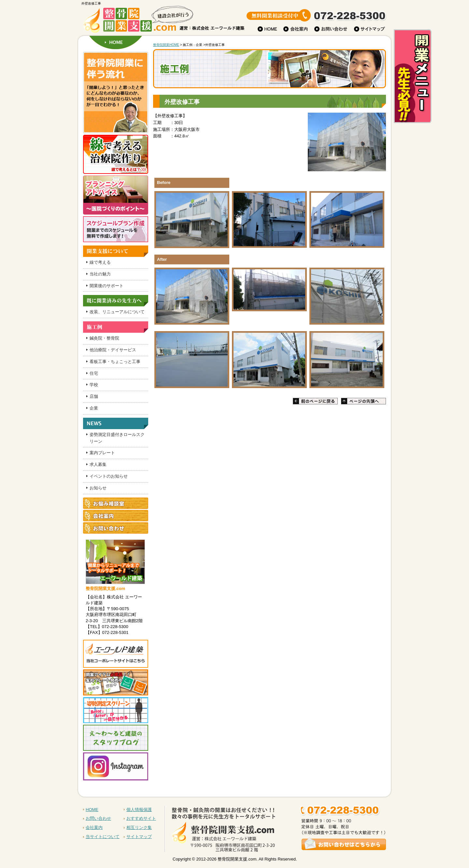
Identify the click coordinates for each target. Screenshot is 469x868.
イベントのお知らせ (109, 476)
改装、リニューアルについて (117, 312)
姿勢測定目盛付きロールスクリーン (117, 438)
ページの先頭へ (363, 401)
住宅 (94, 373)
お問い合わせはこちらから (281, 825)
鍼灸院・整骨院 (104, 338)
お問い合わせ (98, 818)
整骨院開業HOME (166, 45)
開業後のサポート (107, 286)
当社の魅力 (100, 274)
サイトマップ (139, 837)
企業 (94, 408)
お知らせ (98, 488)
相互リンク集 (139, 827)
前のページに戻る (315, 401)
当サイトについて (103, 837)
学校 (94, 385)
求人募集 (98, 464)
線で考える (100, 262)
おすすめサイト (141, 818)
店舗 (94, 396)
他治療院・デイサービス (113, 350)
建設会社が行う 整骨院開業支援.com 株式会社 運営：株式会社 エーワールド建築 (137, 21)
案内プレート (102, 453)
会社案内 (94, 827)
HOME (116, 42)
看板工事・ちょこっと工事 (115, 362)
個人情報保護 (139, 810)
